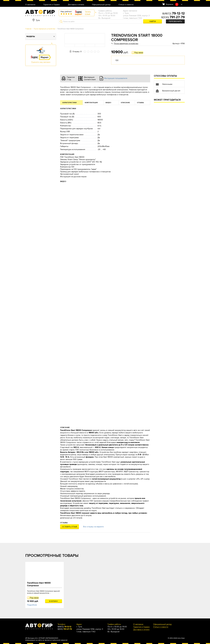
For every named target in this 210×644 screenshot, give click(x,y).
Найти (153, 21)
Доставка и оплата (76, 5)
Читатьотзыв (88, 13)
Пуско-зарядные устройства (44, 29)
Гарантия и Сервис (52, 5)
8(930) (173, 17)
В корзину (54, 601)
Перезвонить (175, 21)
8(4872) (174, 14)
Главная (28, 29)
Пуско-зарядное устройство (126, 44)
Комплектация (91, 103)
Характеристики (69, 103)
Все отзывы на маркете (93, 527)
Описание (125, 103)
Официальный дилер (101, 5)
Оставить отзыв (70, 527)
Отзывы (140, 103)
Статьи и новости (126, 5)
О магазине (30, 5)
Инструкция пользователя (116, 78)
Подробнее (32, 605)
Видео (108, 103)
